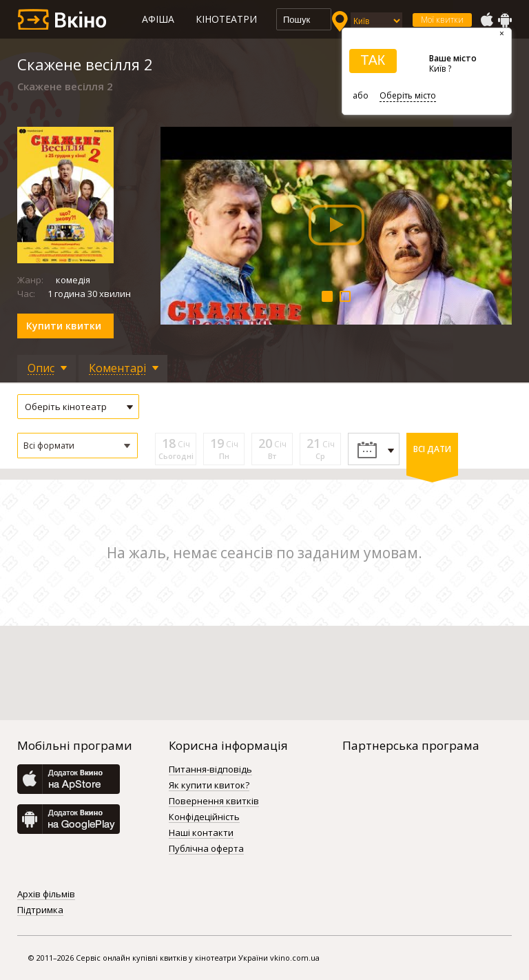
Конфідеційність (204, 817)
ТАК (373, 60)
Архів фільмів (46, 895)
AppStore (486, 20)
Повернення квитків (214, 802)
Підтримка (40, 910)
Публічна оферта (206, 849)
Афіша (158, 19)
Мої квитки (442, 20)
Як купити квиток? (209, 786)
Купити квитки (64, 326)
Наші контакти (201, 833)
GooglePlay (505, 20)
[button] (77, 446)
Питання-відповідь (210, 770)
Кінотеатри (226, 19)
